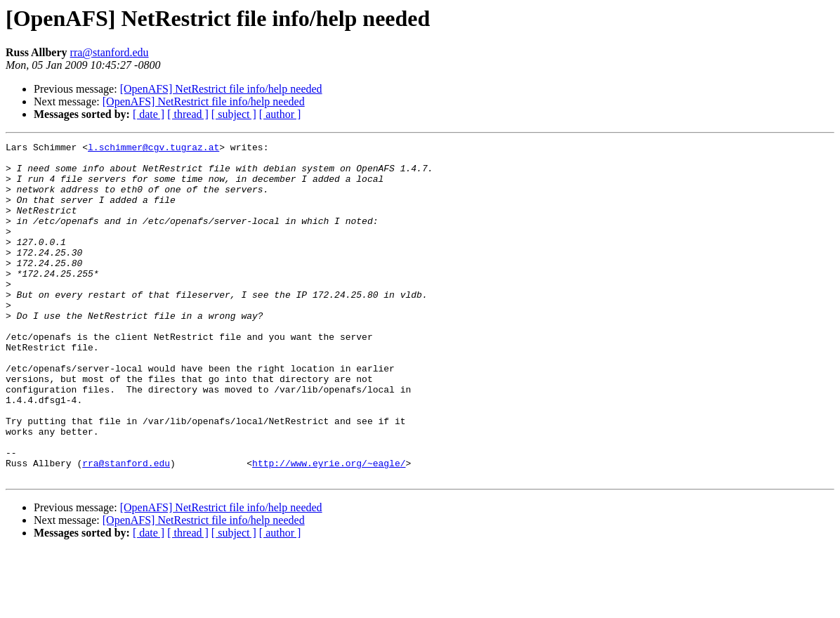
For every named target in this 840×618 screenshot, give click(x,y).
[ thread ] (188, 114)
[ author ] (280, 114)
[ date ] (149, 114)
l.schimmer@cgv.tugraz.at (153, 149)
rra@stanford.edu (110, 52)
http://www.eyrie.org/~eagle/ (329, 528)
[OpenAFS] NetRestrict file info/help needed (221, 89)
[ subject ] (234, 114)
